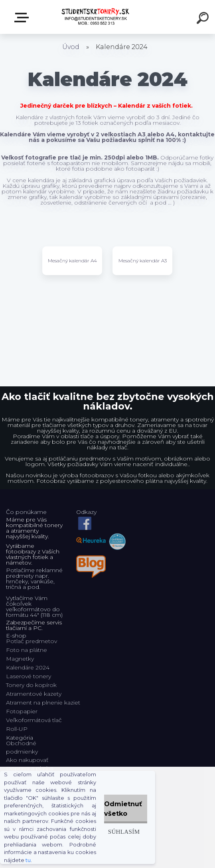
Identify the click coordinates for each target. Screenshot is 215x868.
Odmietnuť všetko (123, 809)
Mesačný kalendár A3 (143, 261)
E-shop (23, 18)
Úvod (71, 47)
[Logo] (96, 17)
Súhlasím (124, 832)
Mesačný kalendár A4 (72, 261)
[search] (204, 19)
